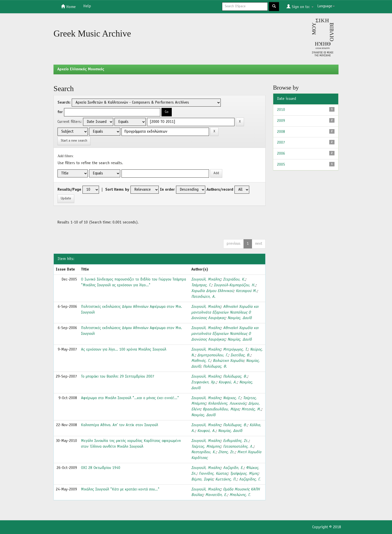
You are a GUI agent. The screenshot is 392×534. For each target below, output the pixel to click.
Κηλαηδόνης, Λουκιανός (227, 404)
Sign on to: (300, 7)
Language (326, 6)
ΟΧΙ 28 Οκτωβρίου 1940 (101, 468)
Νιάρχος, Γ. (232, 398)
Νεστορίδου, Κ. (203, 452)
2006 (281, 154)
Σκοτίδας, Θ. (240, 355)
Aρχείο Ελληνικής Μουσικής (81, 69)
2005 (281, 165)
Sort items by (117, 190)
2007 (281, 143)
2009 (281, 121)
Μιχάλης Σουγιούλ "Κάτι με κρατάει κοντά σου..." (120, 489)
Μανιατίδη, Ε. (216, 495)
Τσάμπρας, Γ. (201, 285)
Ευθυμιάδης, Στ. (236, 441)
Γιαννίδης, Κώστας (213, 474)
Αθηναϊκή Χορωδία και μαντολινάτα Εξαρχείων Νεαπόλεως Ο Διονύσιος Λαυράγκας (225, 313)
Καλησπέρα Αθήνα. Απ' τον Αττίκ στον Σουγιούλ (119, 425)
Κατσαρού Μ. (246, 291)
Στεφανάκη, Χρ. (204, 382)
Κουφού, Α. (228, 382)
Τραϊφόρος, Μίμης (244, 474)
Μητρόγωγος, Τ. (235, 350)
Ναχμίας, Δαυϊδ (240, 318)
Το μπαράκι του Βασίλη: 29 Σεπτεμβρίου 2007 (118, 377)
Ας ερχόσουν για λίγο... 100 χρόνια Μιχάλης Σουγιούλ (124, 350)
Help (87, 6)
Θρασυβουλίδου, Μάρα (221, 409)
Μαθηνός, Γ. (201, 361)
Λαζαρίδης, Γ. (250, 479)
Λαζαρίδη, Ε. (233, 468)
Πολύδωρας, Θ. (215, 367)
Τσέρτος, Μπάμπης (206, 447)
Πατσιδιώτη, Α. (203, 297)
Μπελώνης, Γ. (240, 495)
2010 (281, 110)
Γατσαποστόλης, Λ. (238, 447)
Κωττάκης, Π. (226, 479)
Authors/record (220, 190)
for (60, 112)
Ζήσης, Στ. (226, 452)
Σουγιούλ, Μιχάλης (206, 280)
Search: (64, 103)
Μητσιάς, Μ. (251, 409)
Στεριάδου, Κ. (234, 280)
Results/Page (69, 190)
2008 (281, 132)
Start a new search (74, 141)
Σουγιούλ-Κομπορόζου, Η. (234, 285)
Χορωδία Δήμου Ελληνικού (212, 291)
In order (167, 190)
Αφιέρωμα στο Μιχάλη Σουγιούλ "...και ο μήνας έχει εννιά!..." (130, 398)
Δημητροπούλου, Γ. (213, 355)
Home (68, 7)
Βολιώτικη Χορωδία (228, 361)
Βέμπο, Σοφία (202, 479)
